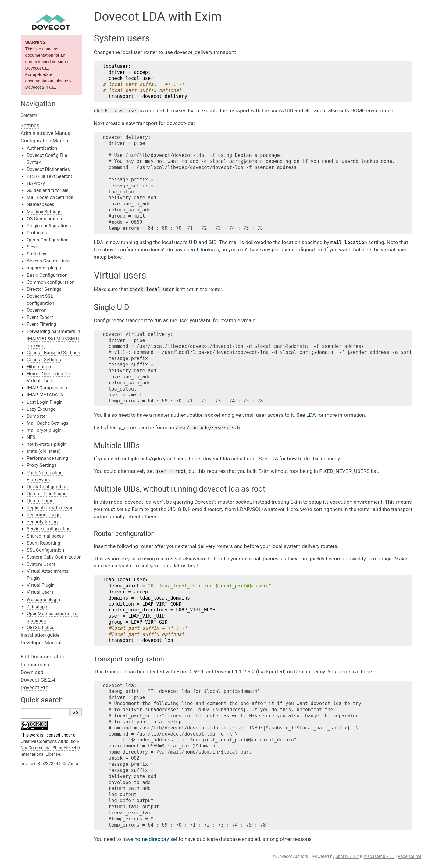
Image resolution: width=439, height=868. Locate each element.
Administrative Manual (46, 133)
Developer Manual (41, 643)
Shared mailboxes (45, 536)
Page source (410, 856)
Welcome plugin (43, 600)
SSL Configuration (46, 550)
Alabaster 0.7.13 (379, 856)
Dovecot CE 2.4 (38, 680)
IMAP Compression (47, 388)
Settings (30, 125)
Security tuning (42, 522)
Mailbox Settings (44, 212)
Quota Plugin (40, 501)
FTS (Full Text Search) (50, 176)
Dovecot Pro (35, 687)
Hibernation (39, 367)
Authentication (42, 148)
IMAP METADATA (45, 395)
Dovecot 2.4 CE (40, 87)
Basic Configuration (47, 275)
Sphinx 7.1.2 (347, 856)
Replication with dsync (50, 508)
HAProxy (36, 183)
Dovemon (37, 310)
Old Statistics (41, 628)
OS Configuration (45, 219)
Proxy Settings (42, 465)
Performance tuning (48, 458)
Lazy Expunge (41, 409)
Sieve (32, 247)
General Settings (44, 360)
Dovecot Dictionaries (48, 169)
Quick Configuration (47, 487)
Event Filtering (42, 324)
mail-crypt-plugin (44, 430)
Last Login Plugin (45, 402)
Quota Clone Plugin (47, 494)
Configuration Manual (45, 141)
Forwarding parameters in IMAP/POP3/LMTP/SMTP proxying (54, 338)
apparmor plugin (44, 268)
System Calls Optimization (54, 557)
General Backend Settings (54, 353)
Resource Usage (44, 515)
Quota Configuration (48, 240)
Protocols (37, 233)
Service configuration (49, 529)
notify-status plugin (47, 444)
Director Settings (44, 289)
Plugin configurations (49, 226)
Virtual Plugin (41, 585)
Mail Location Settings (50, 197)
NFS (31, 437)
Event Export (40, 317)
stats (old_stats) (44, 451)
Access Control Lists (48, 261)
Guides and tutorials (48, 190)
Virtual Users (40, 592)
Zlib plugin (38, 607)
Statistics (37, 254)
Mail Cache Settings (48, 423)
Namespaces (41, 204)
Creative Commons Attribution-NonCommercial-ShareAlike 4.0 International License (50, 748)
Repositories (35, 665)
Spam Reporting (44, 543)
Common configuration (51, 282)
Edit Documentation (43, 657)
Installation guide (40, 635)
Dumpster (37, 416)
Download (32, 672)
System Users (41, 564)
